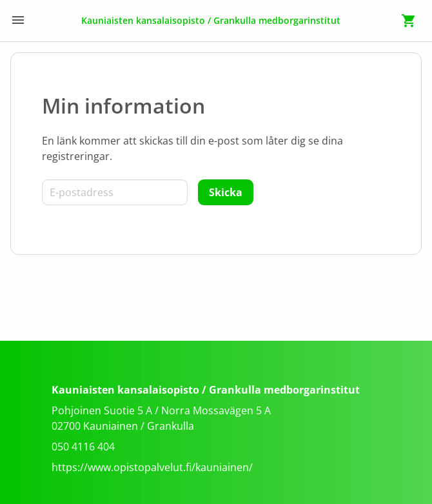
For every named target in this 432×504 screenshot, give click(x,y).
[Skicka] (226, 192)
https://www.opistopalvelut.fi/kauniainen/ (152, 467)
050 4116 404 (83, 447)
